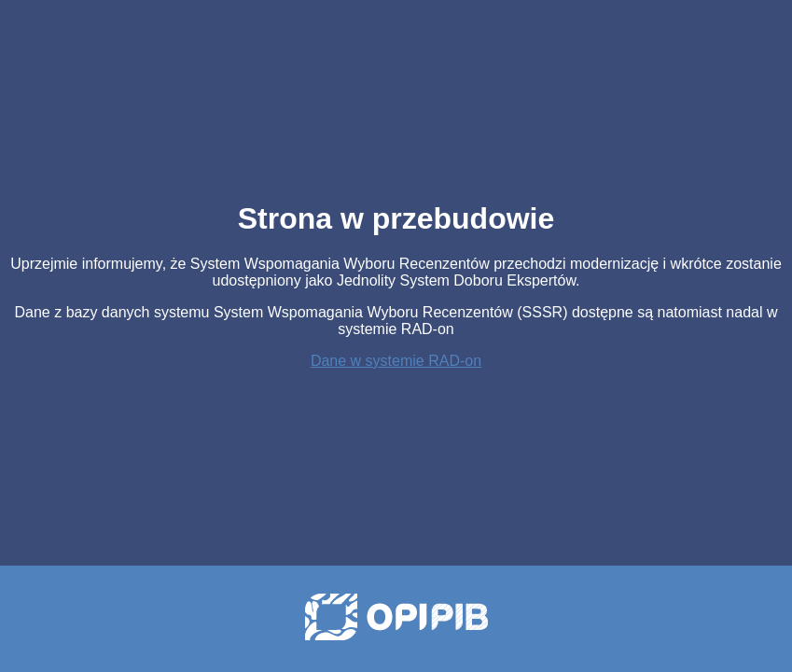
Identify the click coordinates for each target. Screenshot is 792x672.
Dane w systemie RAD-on (396, 361)
